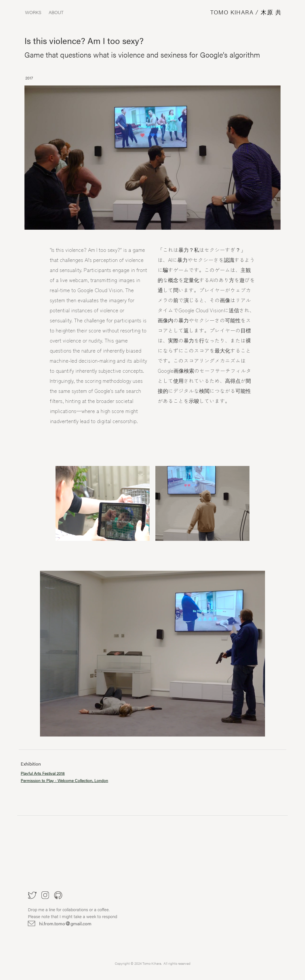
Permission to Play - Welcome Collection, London (64, 780)
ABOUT (56, 12)
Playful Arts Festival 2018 (43, 773)
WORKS (33, 12)
